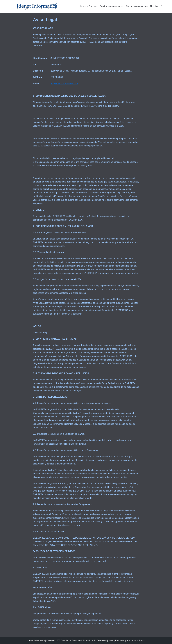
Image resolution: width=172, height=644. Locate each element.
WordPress (139, 640)
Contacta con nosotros (137, 6)
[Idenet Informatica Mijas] (37, 6)
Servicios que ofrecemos (112, 6)
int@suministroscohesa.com (64, 83)
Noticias (154, 6)
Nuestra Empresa (89, 6)
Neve (111, 640)
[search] (162, 6)
